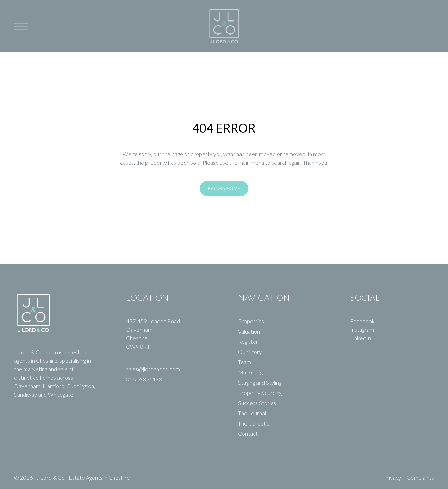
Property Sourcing (260, 393)
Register (248, 341)
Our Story (250, 352)
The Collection (255, 423)
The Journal (252, 413)
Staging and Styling (260, 382)
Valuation (249, 331)
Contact (248, 433)
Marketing (250, 372)
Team (245, 362)
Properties (251, 321)
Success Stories (257, 403)
